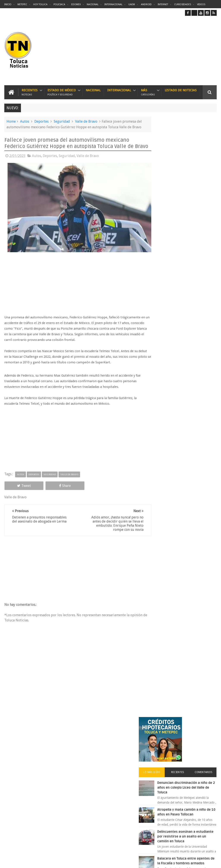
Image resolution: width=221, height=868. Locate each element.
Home (11, 121)
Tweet (18, 489)
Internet (163, 4)
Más (148, 92)
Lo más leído (164, 175)
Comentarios (206, 175)
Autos (25, 121)
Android (146, 4)
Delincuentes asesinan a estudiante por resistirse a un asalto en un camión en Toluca (118, 757)
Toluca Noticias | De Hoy (59, 861)
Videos (201, 4)
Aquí (213, 861)
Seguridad (62, 121)
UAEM (132, 4)
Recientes (30, 92)
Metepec (22, 4)
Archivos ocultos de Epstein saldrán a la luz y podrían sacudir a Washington (184, 455)
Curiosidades (183, 4)
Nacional (93, 4)
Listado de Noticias (181, 90)
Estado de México (62, 92)
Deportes (41, 121)
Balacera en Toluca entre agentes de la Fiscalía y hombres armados (191, 275)
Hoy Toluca (40, 4)
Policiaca (59, 4)
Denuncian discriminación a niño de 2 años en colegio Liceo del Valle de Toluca (193, 190)
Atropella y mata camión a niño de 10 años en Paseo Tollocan (192, 217)
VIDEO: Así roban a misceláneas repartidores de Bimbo (192, 346)
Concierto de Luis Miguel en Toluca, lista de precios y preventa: (193, 395)
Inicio (8, 4)
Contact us (206, 730)
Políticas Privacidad (179, 861)
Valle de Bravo (86, 121)
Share (46, 489)
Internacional (113, 4)
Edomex (76, 4)
